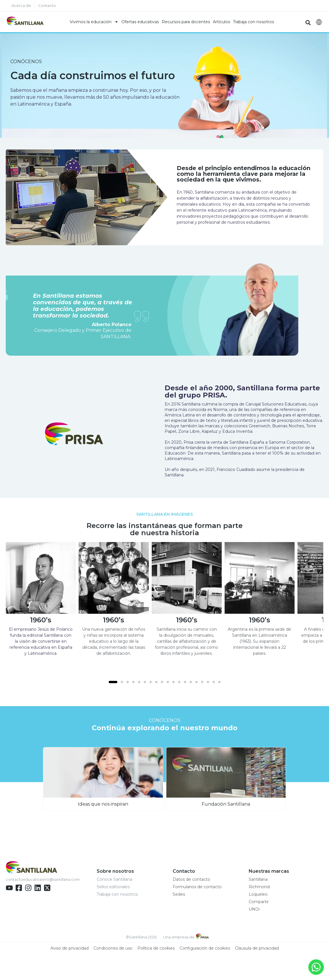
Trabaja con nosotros (253, 22)
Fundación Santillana (226, 804)
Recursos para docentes (186, 22)
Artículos (221, 22)
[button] (308, 23)
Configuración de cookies (205, 948)
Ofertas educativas (140, 22)
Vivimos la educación (94, 22)
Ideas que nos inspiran (103, 804)
